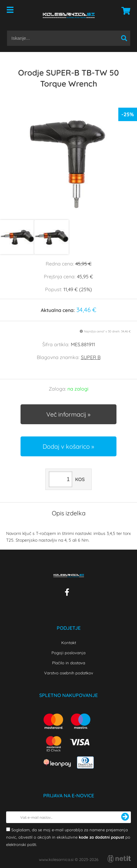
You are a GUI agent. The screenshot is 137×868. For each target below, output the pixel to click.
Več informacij (66, 414)
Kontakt (69, 643)
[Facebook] (68, 593)
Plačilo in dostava (69, 663)
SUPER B (91, 357)
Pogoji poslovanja (68, 653)
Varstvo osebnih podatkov (69, 673)
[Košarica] (124, 11)
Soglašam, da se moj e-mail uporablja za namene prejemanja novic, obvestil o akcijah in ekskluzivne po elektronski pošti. (68, 837)
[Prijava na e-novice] (125, 817)
